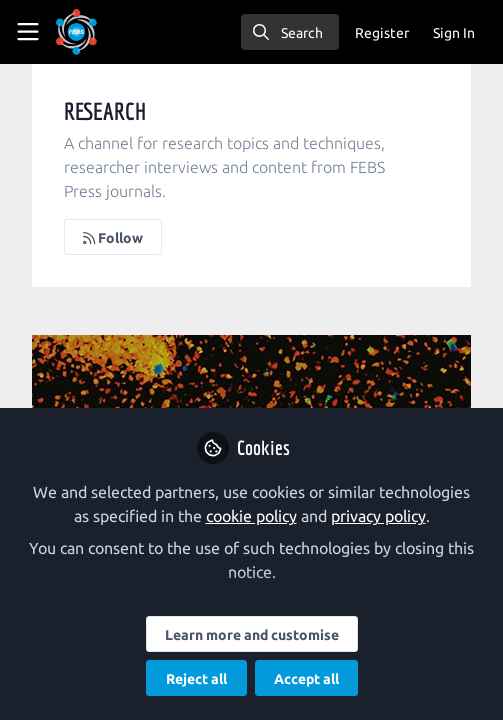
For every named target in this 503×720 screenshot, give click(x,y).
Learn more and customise (252, 635)
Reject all (196, 679)
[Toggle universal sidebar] (28, 32)
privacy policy (378, 516)
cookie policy (251, 516)
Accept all (306, 679)
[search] (290, 32)
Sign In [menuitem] (454, 33)
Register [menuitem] (382, 33)
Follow (113, 238)
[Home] (76, 32)
